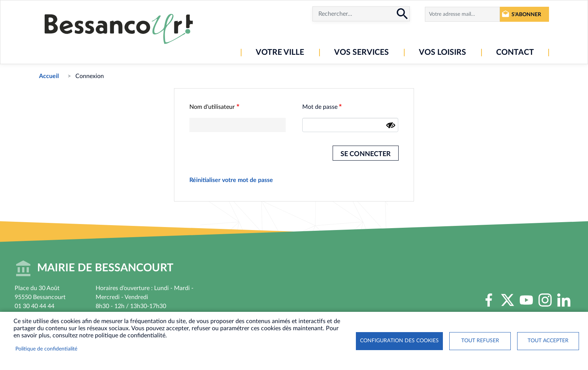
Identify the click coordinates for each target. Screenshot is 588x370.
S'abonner (526, 14)
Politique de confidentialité (46, 349)
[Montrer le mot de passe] (391, 125)
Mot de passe (320, 107)
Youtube (526, 300)
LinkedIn (564, 300)
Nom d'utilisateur (212, 107)
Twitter (508, 300)
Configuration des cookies (399, 341)
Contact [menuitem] (515, 52)
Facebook (489, 300)
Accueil (49, 76)
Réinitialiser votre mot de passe (231, 180)
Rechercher (402, 14)
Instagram (545, 300)
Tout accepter (548, 341)
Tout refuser (480, 341)
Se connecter (366, 154)
